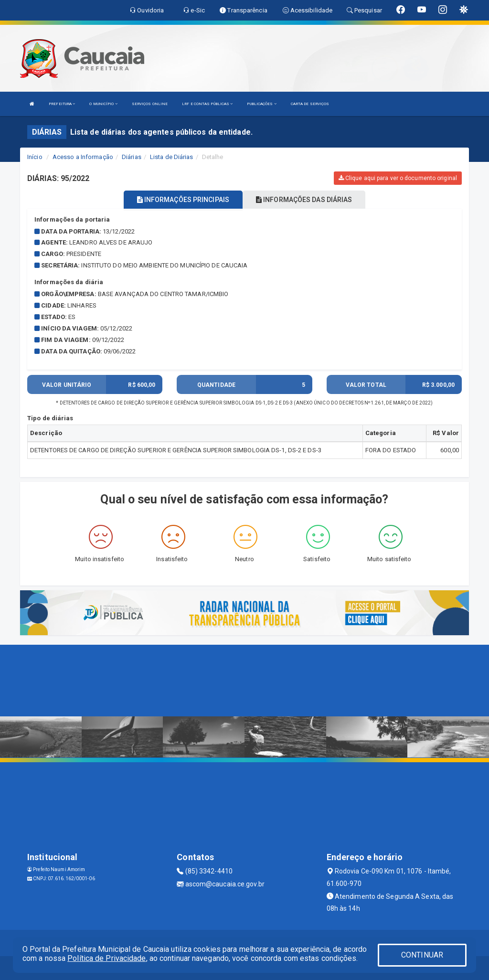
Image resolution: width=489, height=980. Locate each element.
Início (35, 157)
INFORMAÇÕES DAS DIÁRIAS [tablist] (304, 200)
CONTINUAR (422, 955)
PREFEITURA (62, 104)
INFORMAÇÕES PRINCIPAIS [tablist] (183, 200)
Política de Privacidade (106, 958)
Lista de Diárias (172, 157)
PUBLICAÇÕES (261, 104)
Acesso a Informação (83, 157)
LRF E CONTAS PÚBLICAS (207, 104)
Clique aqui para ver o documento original (398, 178)
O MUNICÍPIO (103, 104)
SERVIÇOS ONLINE (150, 104)
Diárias (132, 157)
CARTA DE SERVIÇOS (310, 104)
